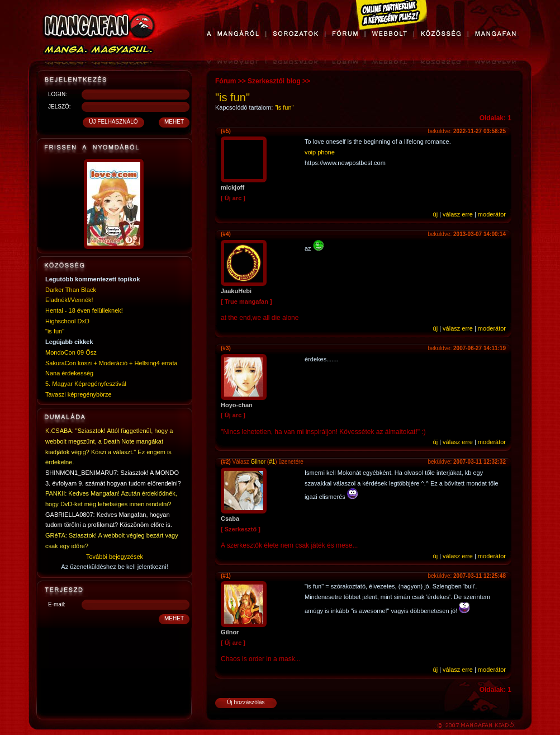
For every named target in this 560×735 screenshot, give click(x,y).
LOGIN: (58, 94)
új (436, 214)
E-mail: (57, 604)
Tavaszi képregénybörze (79, 394)
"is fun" (55, 331)
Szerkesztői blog (274, 81)
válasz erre (458, 214)
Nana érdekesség (69, 373)
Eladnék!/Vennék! (69, 300)
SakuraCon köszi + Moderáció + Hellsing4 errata (111, 363)
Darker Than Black (71, 290)
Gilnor (258, 462)
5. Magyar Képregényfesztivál (86, 384)
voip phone (320, 152)
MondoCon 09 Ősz (71, 352)
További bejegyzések (115, 557)
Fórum (226, 81)
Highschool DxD (67, 321)
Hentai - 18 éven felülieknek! (84, 310)
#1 (272, 462)
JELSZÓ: (60, 107)
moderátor (492, 214)
